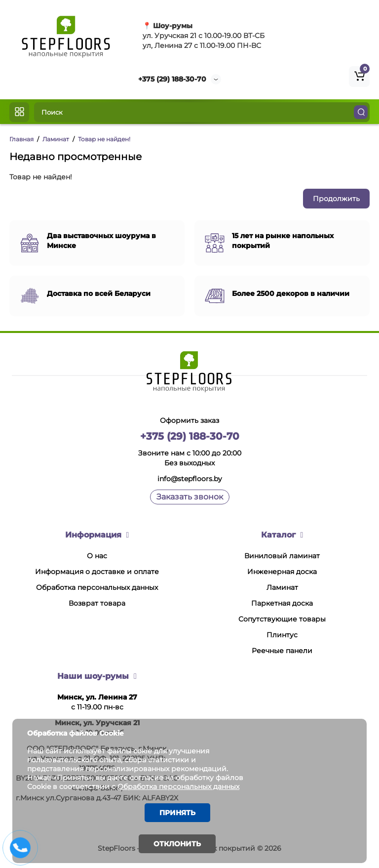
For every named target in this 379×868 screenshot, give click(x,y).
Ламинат (56, 139)
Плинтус (282, 635)
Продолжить (336, 199)
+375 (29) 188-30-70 (172, 79)
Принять (177, 813)
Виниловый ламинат (282, 556)
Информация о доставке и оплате (97, 572)
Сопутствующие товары (282, 619)
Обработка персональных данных (97, 587)
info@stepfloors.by (190, 479)
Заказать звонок (190, 497)
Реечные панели (282, 651)
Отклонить (177, 844)
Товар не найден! (104, 139)
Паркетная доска (282, 603)
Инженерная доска (282, 572)
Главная (21, 139)
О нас (97, 556)
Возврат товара (97, 603)
